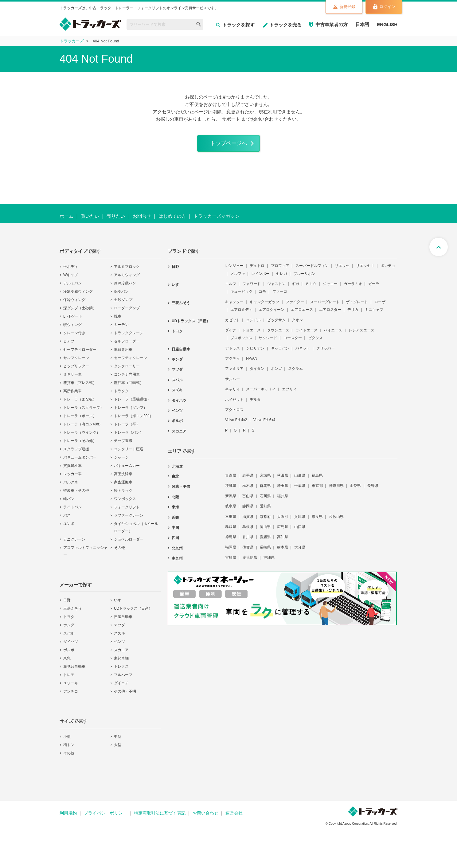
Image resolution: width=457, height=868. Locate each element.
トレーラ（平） (127, 428)
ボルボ (69, 654)
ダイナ (231, 334)
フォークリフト (127, 511)
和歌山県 (336, 520)
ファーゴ (280, 295)
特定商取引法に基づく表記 (160, 817)
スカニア (121, 654)
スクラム (295, 372)
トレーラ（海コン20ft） (134, 420)
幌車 (118, 320)
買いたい (90, 220)
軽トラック (123, 494)
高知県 (283, 541)
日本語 (362, 24)
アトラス (232, 352)
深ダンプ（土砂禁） (80, 312)
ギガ (295, 287)
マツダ (119, 629)
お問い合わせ (205, 817)
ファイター (295, 306)
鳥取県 (231, 530)
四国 (175, 542)
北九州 (177, 552)
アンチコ (71, 695)
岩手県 (248, 479)
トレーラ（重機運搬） (132, 403)
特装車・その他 (76, 494)
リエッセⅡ (365, 269)
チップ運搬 (123, 444)
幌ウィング (72, 328)
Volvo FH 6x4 (264, 424)
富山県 (248, 500)
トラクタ (121, 395)
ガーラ (374, 287)
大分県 (300, 551)
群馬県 (265, 489)
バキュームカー (127, 469)
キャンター (234, 306)
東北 (175, 480)
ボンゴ (276, 372)
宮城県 (265, 479)
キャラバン (280, 352)
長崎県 (265, 551)
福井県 (283, 500)
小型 (67, 740)
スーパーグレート (325, 306)
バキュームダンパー (80, 461)
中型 (118, 740)
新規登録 (332, 7)
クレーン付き (74, 337)
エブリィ (289, 393)
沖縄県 (269, 561)
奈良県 (317, 520)
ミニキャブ (374, 313)
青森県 (231, 479)
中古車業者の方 (332, 24)
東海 (175, 511)
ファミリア (234, 372)
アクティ (232, 362)
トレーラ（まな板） (80, 403)
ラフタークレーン (129, 519)
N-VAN (252, 362)
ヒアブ (69, 345)
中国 (175, 531)
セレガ (282, 277)
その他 (119, 551)
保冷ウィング (74, 303)
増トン (69, 749)
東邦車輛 (121, 662)
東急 (67, 662)
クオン (297, 323)
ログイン (380, 7)
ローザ (380, 306)
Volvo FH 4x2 (236, 424)
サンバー (232, 383)
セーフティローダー (80, 353)
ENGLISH (387, 24)
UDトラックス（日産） (133, 612)
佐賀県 (248, 551)
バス (67, 519)
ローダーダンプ (127, 312)
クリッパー (326, 352)
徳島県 (231, 541)
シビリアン (255, 352)
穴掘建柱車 (72, 469)
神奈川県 (336, 489)
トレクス (121, 670)
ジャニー (330, 287)
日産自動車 (123, 620)
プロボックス (241, 342)
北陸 (175, 501)
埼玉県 (283, 489)
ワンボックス (125, 502)
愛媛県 (265, 541)
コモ (262, 295)
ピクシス (315, 342)
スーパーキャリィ (261, 393)
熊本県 (283, 551)
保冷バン (121, 295)
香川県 (248, 541)
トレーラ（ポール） (80, 420)
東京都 (317, 489)
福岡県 (231, 551)
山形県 (300, 479)
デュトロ (257, 269)
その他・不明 (125, 695)
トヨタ (69, 620)
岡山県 (265, 530)
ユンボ (69, 527)
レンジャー (234, 269)
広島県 (283, 530)
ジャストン (276, 287)
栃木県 (248, 489)
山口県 (300, 530)
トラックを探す (235, 25)
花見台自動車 (74, 670)
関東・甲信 (181, 490)
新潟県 (231, 500)
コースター (293, 342)
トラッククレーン (129, 337)
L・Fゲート (73, 320)
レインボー (260, 277)
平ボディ (71, 270)
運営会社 (234, 817)
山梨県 (355, 489)
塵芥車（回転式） (129, 386)
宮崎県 (231, 561)
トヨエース (252, 334)
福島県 (317, 479)
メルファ (238, 277)
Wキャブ (70, 279)
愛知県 (265, 510)
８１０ (311, 287)
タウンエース (278, 334)
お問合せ (142, 220)
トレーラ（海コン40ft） (83, 428)
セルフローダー (127, 345)
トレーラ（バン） (129, 436)
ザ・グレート (357, 306)
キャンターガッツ (264, 306)
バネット (303, 352)
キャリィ (232, 393)
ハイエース (333, 334)
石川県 (265, 500)
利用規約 (68, 817)
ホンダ (69, 629)
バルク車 (71, 486)
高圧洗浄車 (123, 478)
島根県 (248, 530)
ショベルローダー (129, 543)
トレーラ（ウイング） (82, 436)
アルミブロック (127, 270)
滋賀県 (248, 520)
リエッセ (342, 269)
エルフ (231, 287)
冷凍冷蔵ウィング (78, 295)
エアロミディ (241, 313)
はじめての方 (172, 220)
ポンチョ (388, 269)
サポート (231, 119)
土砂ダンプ (123, 303)
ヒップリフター (76, 370)
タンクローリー (127, 370)
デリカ (353, 313)
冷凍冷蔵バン (125, 287)
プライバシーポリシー (105, 817)
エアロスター (330, 313)
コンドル (253, 323)
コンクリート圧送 (129, 453)
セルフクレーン (76, 362)
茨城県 (231, 489)
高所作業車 (72, 395)
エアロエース (302, 313)
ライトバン (72, 511)
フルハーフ (123, 678)
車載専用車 (123, 353)
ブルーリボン (304, 277)
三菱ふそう (72, 612)
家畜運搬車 (123, 486)
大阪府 (283, 520)
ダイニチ (121, 687)
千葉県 (300, 489)
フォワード (252, 287)
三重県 (231, 520)
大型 (118, 749)
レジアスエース (361, 334)
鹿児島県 (250, 561)
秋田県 (283, 479)
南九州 (177, 562)
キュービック (241, 295)
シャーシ (121, 461)
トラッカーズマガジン (217, 220)
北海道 (177, 470)
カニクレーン (74, 543)
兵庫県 (300, 520)
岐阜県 (231, 510)
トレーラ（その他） (80, 444)
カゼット (232, 323)
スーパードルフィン (312, 269)
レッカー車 (72, 478)
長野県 (373, 489)
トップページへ (228, 145)
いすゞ (119, 604)
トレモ (69, 678)
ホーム (66, 220)
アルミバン (72, 287)
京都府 (265, 520)
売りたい (116, 220)
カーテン (121, 328)
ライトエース (307, 334)
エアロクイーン (271, 313)
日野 (67, 604)
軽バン (69, 502)
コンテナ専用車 (127, 378)
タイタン (257, 372)
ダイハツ (71, 645)
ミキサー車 (72, 378)
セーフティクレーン (131, 362)
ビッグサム (276, 323)
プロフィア (280, 269)
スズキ (119, 637)
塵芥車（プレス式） (80, 386)
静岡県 (248, 510)
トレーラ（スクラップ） (84, 411)
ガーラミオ (353, 287)
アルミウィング (127, 279)
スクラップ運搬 (76, 453)
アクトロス (234, 413)
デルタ (255, 403)
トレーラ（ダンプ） (131, 411)
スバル (69, 637)
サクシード (268, 342)
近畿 (175, 521)
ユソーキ (71, 687)
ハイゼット (234, 403)
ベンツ (119, 645)
